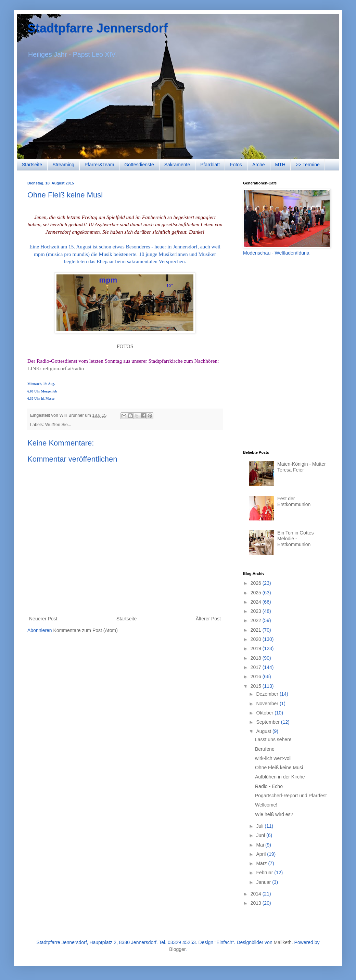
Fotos (236, 165)
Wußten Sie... (58, 425)
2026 (257, 583)
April (262, 854)
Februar (265, 873)
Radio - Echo (269, 786)
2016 (257, 676)
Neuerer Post (43, 619)
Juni (261, 835)
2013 (257, 903)
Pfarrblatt (210, 165)
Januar (264, 882)
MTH (280, 165)
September (268, 722)
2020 (257, 639)
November (268, 704)
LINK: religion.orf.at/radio (56, 368)
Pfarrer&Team (99, 165)
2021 (257, 630)
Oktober (265, 713)
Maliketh (283, 942)
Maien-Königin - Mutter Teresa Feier (302, 467)
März (262, 863)
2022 (257, 620)
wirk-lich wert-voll (273, 758)
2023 (257, 611)
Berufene (265, 749)
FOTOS (125, 346)
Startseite (32, 165)
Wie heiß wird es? (274, 814)
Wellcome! (266, 805)
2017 (257, 667)
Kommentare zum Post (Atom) (86, 630)
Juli (260, 826)
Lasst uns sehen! (273, 739)
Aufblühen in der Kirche (280, 777)
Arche (259, 165)
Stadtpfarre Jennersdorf (98, 28)
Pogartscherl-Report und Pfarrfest (291, 796)
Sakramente (177, 165)
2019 (257, 648)
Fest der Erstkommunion (294, 501)
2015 (257, 686)
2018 (257, 658)
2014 (257, 894)
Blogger (177, 949)
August (264, 731)
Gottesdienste (139, 165)
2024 (257, 602)
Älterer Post (208, 619)
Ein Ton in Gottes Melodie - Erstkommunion (295, 539)
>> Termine (308, 165)
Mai (260, 845)
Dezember (268, 694)
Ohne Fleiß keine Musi (279, 768)
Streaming (63, 165)
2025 (257, 593)
